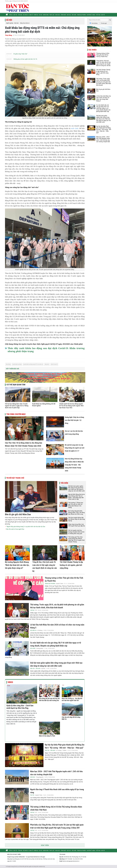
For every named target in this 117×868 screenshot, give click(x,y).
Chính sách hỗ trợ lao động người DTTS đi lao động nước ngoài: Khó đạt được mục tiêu (71, 406)
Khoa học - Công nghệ (61, 15)
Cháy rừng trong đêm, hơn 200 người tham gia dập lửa (77, 525)
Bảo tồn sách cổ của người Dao (15, 529)
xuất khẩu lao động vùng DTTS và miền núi (33, 364)
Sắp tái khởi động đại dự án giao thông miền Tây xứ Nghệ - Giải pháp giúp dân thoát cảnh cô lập (76, 497)
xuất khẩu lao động (17, 364)
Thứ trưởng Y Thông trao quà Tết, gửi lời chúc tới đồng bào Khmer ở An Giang (76, 505)
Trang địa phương (81, 15)
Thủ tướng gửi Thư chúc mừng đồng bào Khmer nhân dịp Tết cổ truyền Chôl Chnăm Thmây (76, 539)
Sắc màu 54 (26, 15)
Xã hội (40, 15)
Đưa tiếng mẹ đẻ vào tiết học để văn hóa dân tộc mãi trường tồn (49, 699)
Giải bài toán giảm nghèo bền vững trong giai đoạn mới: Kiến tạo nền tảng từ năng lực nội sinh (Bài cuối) (76, 488)
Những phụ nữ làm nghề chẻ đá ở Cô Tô (25, 59)
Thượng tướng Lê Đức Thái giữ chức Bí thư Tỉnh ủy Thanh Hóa (103, 55)
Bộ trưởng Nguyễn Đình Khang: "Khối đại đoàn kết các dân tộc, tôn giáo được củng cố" (17, 565)
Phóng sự (36, 15)
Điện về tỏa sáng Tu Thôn (47, 736)
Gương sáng (46, 15)
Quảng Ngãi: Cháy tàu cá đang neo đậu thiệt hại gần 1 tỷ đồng (74, 420)
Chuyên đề (89, 15)
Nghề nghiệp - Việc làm (12, 23)
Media (94, 15)
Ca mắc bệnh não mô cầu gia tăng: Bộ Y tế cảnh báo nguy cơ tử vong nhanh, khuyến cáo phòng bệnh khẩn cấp (103, 108)
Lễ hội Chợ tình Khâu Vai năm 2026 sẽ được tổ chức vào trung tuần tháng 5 (104, 98)
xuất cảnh (75, 128)
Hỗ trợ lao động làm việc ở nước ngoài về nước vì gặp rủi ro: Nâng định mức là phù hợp (17, 406)
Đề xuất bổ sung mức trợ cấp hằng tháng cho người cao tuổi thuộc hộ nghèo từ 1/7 (75, 448)
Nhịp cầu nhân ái (25, 23)
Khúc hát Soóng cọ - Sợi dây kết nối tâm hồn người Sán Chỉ (72, 699)
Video (10, 682)
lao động (9, 364)
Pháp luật (52, 15)
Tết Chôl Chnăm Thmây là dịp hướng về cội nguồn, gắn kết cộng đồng (71, 565)
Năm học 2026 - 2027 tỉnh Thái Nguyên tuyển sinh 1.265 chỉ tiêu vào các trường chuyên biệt (103, 139)
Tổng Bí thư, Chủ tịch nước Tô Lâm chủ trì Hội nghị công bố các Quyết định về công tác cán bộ (103, 63)
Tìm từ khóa (94, 23)
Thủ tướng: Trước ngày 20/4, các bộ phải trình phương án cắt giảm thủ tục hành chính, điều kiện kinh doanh (104, 82)
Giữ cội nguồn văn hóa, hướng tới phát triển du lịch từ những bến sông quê (76, 532)
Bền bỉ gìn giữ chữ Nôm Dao (18, 514)
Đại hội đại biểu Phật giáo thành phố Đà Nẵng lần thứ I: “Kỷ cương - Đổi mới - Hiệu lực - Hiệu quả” (104, 129)
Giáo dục (69, 15)
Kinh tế (31, 15)
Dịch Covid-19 (55, 364)
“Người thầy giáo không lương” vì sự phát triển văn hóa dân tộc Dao (26, 527)
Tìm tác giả (104, 23)
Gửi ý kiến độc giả (13, 369)
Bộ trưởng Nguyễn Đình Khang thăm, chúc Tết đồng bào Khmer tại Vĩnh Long (76, 513)
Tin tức (32, 795)
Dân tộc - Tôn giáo (18, 15)
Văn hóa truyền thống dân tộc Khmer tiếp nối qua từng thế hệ (77, 519)
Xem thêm (45, 845)
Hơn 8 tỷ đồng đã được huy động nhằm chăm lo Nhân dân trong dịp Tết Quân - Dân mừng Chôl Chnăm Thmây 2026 (74, 465)
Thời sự (11, 15)
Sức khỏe (74, 15)
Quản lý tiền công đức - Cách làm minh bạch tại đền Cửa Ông (20, 707)
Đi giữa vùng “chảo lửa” (20, 54)
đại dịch (47, 364)
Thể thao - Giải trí (100, 15)
